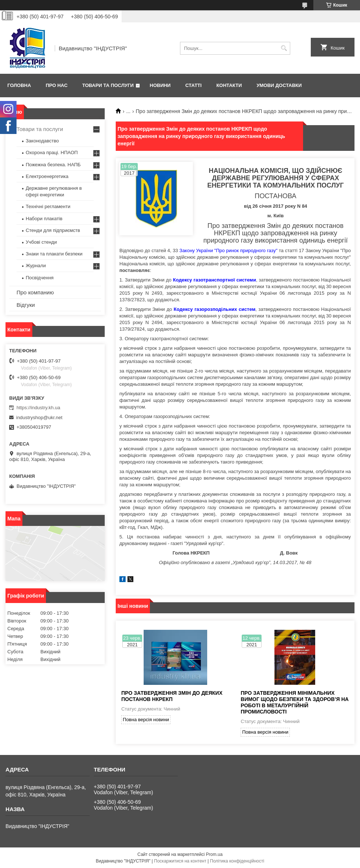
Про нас (56, 85)
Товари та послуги (108, 85)
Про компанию (35, 292)
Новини (160, 85)
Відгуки (26, 305)
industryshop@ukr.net (39, 417)
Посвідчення (40, 278)
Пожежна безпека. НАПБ (53, 165)
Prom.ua (214, 854)
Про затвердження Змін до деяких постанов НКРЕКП (172, 696)
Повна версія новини (146, 720)
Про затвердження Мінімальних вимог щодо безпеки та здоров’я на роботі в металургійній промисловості (295, 702)
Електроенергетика (47, 176)
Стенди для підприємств (53, 230)
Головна (19, 85)
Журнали (36, 266)
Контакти (229, 85)
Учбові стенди (41, 242)
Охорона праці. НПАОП (52, 152)
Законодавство (42, 141)
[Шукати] (284, 48)
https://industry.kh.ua (38, 408)
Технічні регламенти (48, 206)
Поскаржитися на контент (180, 861)
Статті (193, 85)
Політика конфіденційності (237, 861)
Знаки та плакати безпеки (54, 254)
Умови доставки (279, 85)
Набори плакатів (44, 219)
